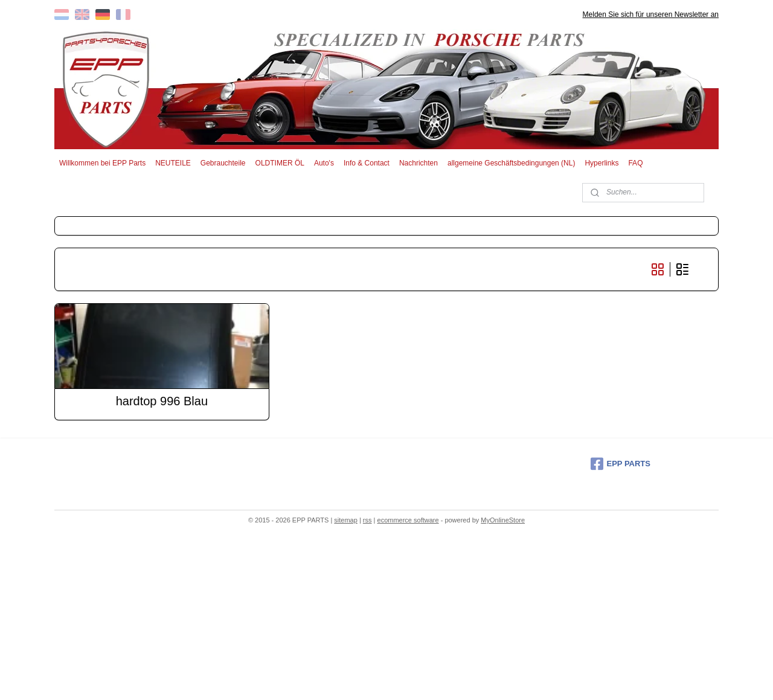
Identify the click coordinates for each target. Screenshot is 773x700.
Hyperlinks (601, 163)
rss (367, 520)
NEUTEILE (173, 163)
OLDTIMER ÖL (280, 163)
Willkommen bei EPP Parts (102, 163)
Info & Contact (367, 163)
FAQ (635, 163)
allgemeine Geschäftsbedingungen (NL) (511, 163)
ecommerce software (408, 520)
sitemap (346, 520)
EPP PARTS (621, 464)
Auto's (324, 163)
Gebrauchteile (223, 163)
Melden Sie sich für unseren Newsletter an (651, 14)
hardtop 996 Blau (162, 401)
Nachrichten (419, 163)
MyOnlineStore (503, 520)
